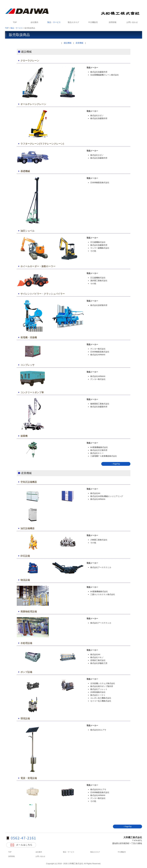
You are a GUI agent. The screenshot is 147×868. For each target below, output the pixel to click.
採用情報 (113, 22)
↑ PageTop (116, 464)
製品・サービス (54, 22)
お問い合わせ (132, 22)
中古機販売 (93, 22)
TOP (15, 22)
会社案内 (34, 22)
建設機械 (68, 43)
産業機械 (79, 43)
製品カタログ (73, 22)
